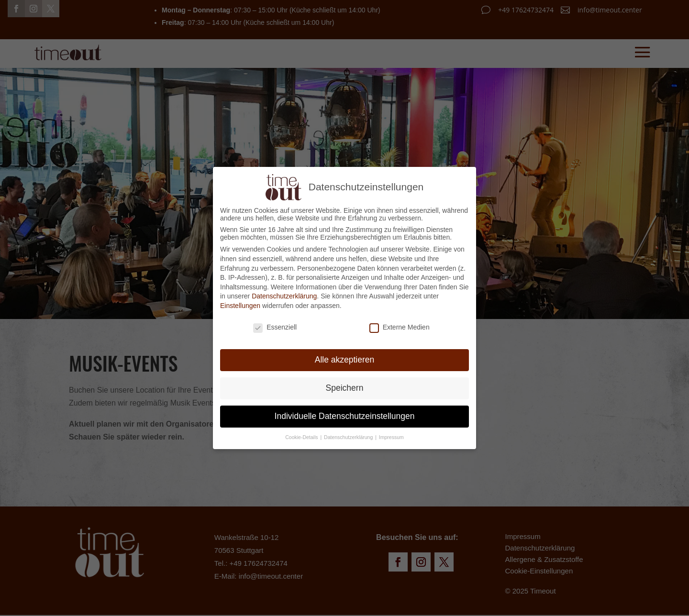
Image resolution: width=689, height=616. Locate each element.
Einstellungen (240, 303)
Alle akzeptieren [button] (345, 358)
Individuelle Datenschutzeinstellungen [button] (345, 414)
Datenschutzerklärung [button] (349, 435)
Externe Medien (400, 325)
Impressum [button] (391, 435)
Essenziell (275, 325)
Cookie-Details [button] (302, 435)
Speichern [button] (345, 386)
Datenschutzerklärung (284, 294)
